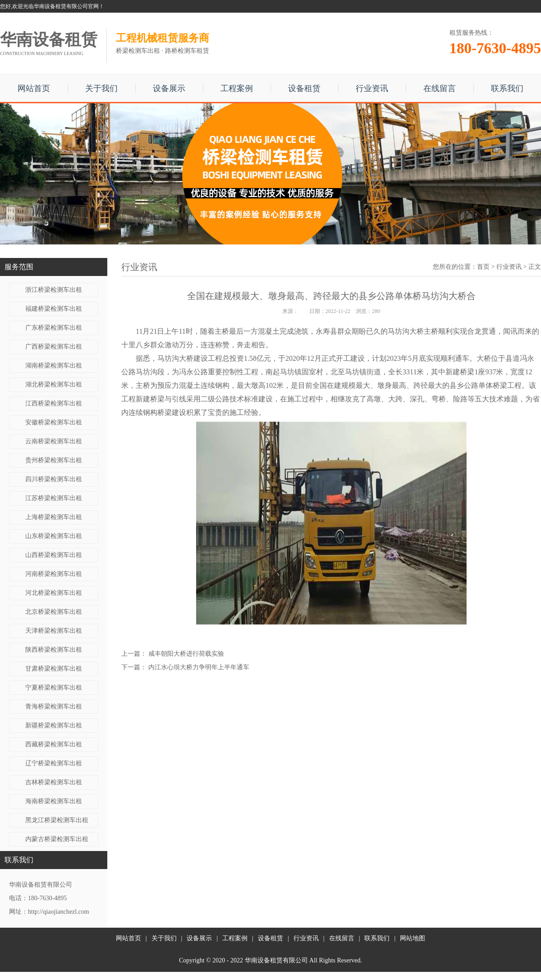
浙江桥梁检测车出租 (54, 290)
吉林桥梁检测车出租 (54, 782)
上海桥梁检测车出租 (54, 517)
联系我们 (507, 88)
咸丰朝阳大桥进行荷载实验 (186, 654)
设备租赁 (304, 88)
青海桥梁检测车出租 (54, 706)
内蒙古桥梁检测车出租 (57, 839)
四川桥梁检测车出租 (54, 479)
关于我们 (101, 88)
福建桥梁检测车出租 (54, 309)
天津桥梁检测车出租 (54, 631)
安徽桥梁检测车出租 (54, 422)
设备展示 (169, 88)
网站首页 (34, 88)
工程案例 (237, 88)
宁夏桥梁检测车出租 (54, 688)
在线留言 (440, 88)
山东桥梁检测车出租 (54, 536)
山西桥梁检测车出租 (54, 555)
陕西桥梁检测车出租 (54, 650)
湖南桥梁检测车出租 (54, 366)
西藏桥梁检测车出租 (54, 744)
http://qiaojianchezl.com (59, 912)
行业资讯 (372, 88)
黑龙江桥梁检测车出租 (57, 820)
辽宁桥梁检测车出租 (54, 763)
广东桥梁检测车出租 (54, 328)
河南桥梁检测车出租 (54, 574)
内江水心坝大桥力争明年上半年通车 (199, 667)
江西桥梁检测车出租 (54, 403)
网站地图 (413, 938)
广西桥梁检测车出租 (54, 347)
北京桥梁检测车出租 (54, 612)
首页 (483, 267)
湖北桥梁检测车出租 (54, 384)
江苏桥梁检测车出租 (54, 498)
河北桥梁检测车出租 (54, 593)
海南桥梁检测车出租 (54, 801)
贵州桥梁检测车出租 (54, 460)
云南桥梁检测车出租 (54, 441)
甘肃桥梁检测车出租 (54, 669)
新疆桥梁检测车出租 (54, 725)
